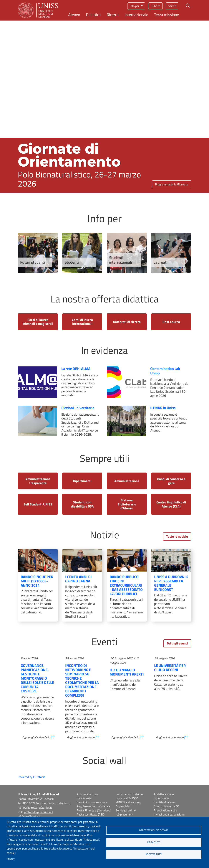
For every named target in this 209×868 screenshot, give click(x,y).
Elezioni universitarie (78, 408)
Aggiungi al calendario (36, 737)
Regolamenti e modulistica (93, 806)
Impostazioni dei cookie (154, 830)
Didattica (93, 15)
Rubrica (155, 6)
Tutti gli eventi (177, 643)
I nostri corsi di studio (129, 794)
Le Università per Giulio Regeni (170, 668)
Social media (162, 798)
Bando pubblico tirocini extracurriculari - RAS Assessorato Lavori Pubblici (126, 585)
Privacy (11, 859)
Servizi (172, 6)
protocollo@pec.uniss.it (39, 812)
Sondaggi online (126, 810)
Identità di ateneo (165, 802)
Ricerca (113, 15)
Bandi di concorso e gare (171, 481)
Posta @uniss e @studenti (94, 810)
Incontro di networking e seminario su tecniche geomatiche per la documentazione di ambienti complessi (82, 680)
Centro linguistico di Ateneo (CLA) (171, 504)
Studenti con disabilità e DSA (82, 504)
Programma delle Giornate (172, 184)
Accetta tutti (154, 854)
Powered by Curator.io (32, 777)
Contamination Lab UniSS (165, 371)
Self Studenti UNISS (38, 504)
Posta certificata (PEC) (91, 814)
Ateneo (74, 15)
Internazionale (136, 15)
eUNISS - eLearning (128, 802)
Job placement (125, 814)
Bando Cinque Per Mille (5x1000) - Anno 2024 (37, 581)
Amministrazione (127, 481)
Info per (135, 6)
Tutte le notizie (177, 536)
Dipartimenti (82, 481)
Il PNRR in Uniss (163, 408)
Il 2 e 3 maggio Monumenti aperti (127, 672)
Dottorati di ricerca (127, 322)
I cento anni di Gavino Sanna (78, 579)
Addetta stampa (164, 794)
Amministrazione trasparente (38, 481)
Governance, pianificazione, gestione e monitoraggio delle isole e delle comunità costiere (37, 678)
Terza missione (167, 15)
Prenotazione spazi (166, 810)
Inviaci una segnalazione (169, 814)
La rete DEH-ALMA (76, 369)
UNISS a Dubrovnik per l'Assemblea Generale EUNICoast (171, 583)
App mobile (123, 806)
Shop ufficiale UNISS (167, 806)
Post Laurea (171, 322)
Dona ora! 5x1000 (127, 798)
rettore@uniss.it (42, 808)
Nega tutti (154, 842)
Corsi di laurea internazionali (82, 322)
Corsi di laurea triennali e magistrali (38, 322)
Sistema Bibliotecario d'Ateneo (127, 504)
